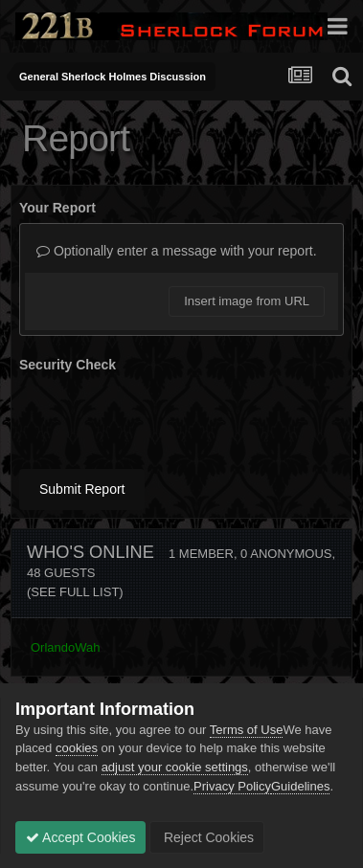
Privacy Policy (232, 786)
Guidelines (300, 786)
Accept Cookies (80, 837)
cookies (77, 748)
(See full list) (75, 592)
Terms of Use (247, 730)
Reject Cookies (207, 837)
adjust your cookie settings (175, 767)
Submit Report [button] (82, 489)
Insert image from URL (247, 301)
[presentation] (165, 417)
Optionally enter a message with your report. (177, 251)
